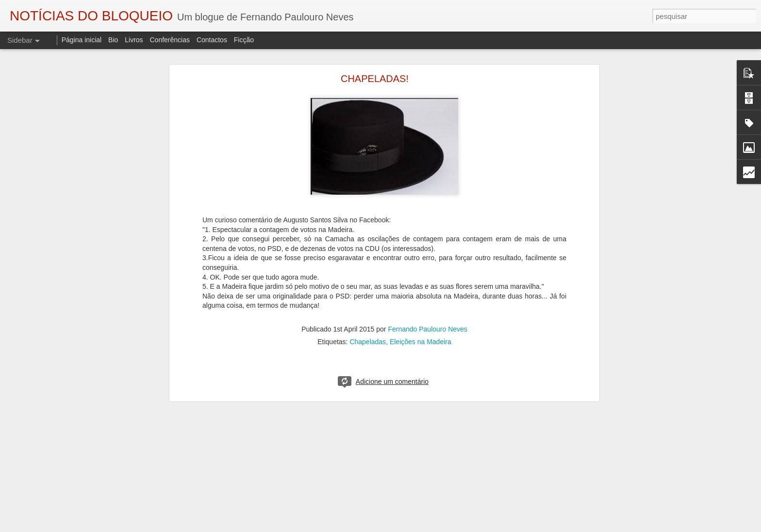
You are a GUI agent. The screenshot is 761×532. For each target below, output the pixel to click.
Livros (134, 40)
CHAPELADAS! (375, 79)
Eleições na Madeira (421, 342)
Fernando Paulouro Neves (427, 329)
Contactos (212, 40)
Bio (113, 40)
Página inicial (82, 40)
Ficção (244, 40)
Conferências (170, 40)
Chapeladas (368, 342)
